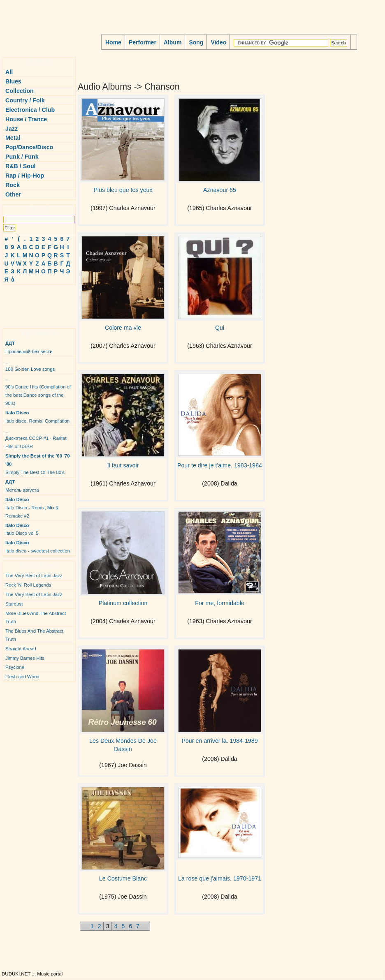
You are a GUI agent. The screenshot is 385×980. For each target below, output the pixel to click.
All (9, 72)
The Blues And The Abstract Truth (34, 635)
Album (173, 42)
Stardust (14, 604)
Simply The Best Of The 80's (38, 464)
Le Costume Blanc (123, 878)
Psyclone (15, 667)
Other (13, 194)
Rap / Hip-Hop (25, 176)
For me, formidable (219, 603)
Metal (13, 138)
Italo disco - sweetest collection (38, 547)
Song (196, 42)
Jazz (12, 129)
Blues (13, 81)
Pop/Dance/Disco (29, 147)
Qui (220, 328)
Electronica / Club (30, 110)
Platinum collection (123, 603)
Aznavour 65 (220, 190)
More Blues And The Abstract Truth (36, 617)
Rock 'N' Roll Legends (28, 585)
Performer (143, 42)
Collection (20, 91)
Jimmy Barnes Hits (25, 658)
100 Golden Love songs (30, 365)
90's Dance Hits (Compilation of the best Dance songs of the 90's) (38, 391)
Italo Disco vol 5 (22, 529)
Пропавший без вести (29, 347)
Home (113, 42)
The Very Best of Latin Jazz (34, 576)
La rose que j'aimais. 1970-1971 (220, 878)
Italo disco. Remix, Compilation (37, 417)
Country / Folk (25, 100)
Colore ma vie (123, 328)
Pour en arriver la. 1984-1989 (219, 741)
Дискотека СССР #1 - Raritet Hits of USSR (36, 438)
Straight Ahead (21, 649)
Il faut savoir (123, 465)
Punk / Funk (22, 157)
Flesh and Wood (22, 677)
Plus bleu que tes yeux (123, 190)
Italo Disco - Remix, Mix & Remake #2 (32, 508)
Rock (13, 185)
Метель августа (22, 486)
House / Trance (26, 119)
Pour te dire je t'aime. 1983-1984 (220, 465)
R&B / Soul (21, 166)
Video (218, 42)
